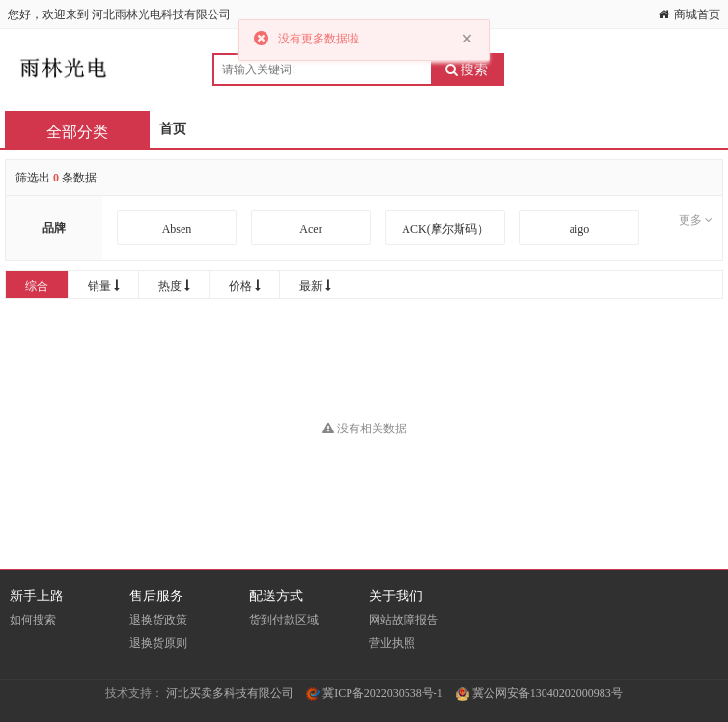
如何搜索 (33, 620)
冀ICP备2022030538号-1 (375, 693)
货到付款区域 (284, 620)
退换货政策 (158, 620)
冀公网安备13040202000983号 (539, 693)
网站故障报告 (404, 620)
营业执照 (392, 643)
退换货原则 (158, 643)
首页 (173, 129)
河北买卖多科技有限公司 (230, 693)
